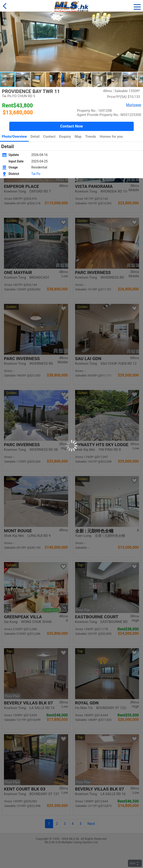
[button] (137, 6)
